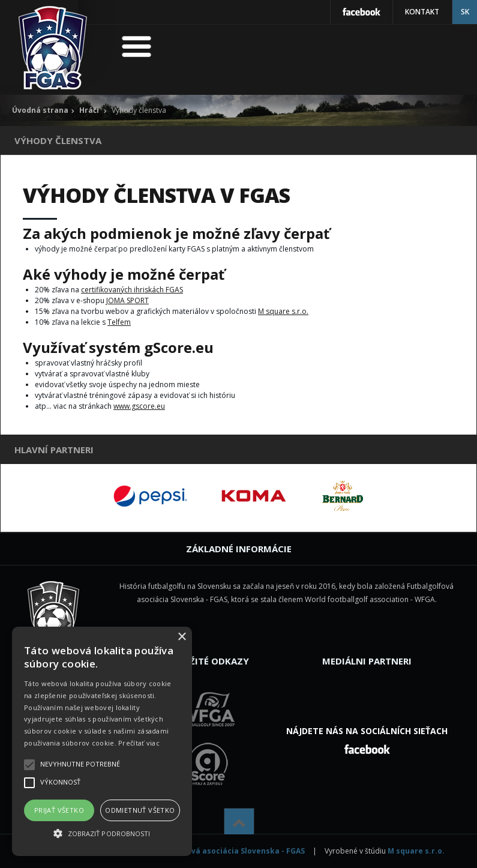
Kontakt (422, 12)
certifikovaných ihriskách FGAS (132, 290)
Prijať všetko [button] (59, 810)
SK (465, 12)
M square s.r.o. (283, 311)
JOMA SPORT (127, 300)
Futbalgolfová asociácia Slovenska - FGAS (226, 851)
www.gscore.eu (139, 406)
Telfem (119, 322)
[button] (102, 834)
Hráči (89, 110)
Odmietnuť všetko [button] (140, 810)
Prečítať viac (139, 743)
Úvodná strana (40, 110)
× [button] (181, 637)
